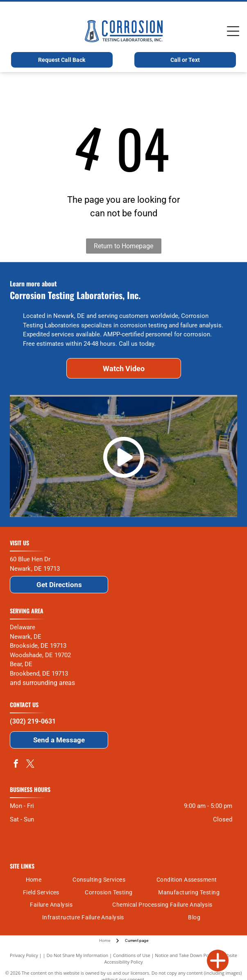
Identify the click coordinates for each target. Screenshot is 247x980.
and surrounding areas (42, 683)
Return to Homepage (123, 246)
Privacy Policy (24, 955)
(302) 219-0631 (33, 721)
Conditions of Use (132, 955)
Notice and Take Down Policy (185, 955)
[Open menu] (233, 31)
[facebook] (16, 765)
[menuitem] (34, 880)
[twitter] (30, 765)
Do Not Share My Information (77, 955)
